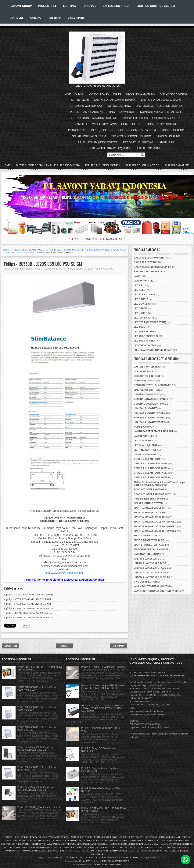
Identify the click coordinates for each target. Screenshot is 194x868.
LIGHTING (69, 6)
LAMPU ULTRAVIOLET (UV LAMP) (96, 124)
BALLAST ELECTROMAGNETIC (151, 258)
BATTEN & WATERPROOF (148, 272)
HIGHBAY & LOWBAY (145, 408)
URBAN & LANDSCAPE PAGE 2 (151, 573)
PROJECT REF (47, 6)
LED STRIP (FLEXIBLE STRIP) (150, 322)
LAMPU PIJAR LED (144, 281)
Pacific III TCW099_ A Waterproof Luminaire (40, 807)
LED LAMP (140, 313)
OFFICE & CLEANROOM (147, 459)
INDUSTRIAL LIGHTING (141, 94)
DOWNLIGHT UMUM (145, 381)
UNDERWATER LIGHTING (148, 554)
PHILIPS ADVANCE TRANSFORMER (153, 350)
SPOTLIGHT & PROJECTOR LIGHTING (159, 106)
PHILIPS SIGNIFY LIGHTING (116, 861)
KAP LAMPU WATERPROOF (86, 106)
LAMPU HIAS (166, 142)
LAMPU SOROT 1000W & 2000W (161, 100)
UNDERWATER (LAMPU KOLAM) (22, 851)
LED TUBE (139, 327)
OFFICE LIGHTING (119, 106)
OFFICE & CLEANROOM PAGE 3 (62, 250)
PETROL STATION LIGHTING (143, 847)
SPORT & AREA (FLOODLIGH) (150, 508)
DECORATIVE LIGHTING (138, 142)
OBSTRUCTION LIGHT (146, 455)
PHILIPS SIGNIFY (29, 837)
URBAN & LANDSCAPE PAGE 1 (151, 568)
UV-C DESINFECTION (145, 582)
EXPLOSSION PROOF (117, 6)
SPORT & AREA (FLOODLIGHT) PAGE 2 (155, 526)
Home (7, 165)
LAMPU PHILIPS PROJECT (131, 837)
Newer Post (11, 646)
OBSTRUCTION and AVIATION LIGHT (49, 844)
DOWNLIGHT (128, 112)
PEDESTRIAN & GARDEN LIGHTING (92, 112)
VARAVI (87, 861)
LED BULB (140, 290)
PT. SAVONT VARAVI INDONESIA (106, 864)
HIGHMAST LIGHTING (180, 837)
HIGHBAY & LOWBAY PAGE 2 (150, 418)
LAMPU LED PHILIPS (135, 118)
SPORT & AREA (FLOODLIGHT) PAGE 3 (155, 531)
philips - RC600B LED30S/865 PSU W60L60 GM (29, 613)
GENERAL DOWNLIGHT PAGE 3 (151, 404)
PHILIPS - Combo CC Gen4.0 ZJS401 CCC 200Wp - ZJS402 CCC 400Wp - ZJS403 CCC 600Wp (103, 708)
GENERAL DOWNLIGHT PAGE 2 (151, 399)
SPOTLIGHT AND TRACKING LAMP (172, 840)
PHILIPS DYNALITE (177, 165)
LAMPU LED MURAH (150, 148)
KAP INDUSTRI (121, 840)
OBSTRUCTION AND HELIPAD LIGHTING (43, 847)
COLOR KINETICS (144, 372)
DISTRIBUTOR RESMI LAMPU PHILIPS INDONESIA (48, 165)
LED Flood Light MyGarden (148, 445)
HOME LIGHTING (132, 124)
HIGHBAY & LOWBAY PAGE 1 (150, 413)
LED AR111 (140, 285)
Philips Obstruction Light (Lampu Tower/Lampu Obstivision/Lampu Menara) (159, 484)
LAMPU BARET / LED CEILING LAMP (154, 431)
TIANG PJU (89, 6)
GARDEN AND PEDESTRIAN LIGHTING (101, 844)
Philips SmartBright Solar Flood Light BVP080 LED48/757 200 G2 (36, 749)
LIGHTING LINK (75, 94)
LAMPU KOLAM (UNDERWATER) (98, 142)
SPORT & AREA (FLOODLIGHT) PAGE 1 (155, 522)
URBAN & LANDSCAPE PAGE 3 (151, 577)
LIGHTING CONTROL (145, 345)
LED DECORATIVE (13, 847)
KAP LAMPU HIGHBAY (174, 94)
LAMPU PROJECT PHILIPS (105, 94)
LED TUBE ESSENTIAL (146, 336)
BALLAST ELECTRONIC (147, 262)
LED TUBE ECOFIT (144, 332)
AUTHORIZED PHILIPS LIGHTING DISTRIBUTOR (94, 837)
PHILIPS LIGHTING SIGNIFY (103, 165)
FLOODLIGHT (30, 840)
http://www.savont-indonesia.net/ (65, 573)
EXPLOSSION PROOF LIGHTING (131, 136)
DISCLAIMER (76, 18)
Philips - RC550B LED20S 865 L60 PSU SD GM (43, 264)
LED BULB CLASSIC (145, 295)
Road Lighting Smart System (149, 499)
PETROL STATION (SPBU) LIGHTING (91, 130)
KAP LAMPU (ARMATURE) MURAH (111, 148)
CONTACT (36, 18)
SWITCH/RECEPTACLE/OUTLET (151, 549)
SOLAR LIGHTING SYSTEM (89, 136)
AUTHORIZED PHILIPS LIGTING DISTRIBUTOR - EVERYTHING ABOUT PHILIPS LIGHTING (96, 858)
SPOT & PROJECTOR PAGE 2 (150, 545)
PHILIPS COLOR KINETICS (142, 165)
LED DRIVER (141, 308)
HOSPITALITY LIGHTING (162, 124)
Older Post (119, 646)
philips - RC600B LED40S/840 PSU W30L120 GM (30, 608)
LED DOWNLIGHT (143, 304)
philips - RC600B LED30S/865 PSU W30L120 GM (30, 617)
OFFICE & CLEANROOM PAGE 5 (151, 477)
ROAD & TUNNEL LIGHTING (149, 489)
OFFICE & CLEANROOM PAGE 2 (27, 250)
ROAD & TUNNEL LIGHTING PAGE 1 (153, 494)
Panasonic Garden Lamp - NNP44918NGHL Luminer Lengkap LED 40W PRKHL (104, 687)
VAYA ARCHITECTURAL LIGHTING (152, 586)
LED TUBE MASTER (145, 341)
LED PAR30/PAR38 (144, 318)
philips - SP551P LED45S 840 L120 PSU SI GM (29, 604)
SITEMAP (55, 18)
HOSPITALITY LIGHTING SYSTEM (69, 840)
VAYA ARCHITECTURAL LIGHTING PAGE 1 (157, 591)
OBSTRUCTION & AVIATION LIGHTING (93, 118)
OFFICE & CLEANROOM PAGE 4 (97, 250)
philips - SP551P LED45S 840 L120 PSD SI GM (29, 599)
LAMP (137, 276)
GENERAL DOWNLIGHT (147, 394)
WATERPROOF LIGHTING (142, 840)
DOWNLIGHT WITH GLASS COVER (153, 385)
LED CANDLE (141, 299)
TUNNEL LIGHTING (172, 130)
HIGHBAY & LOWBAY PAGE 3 (150, 422)
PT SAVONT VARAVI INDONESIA (54, 837)
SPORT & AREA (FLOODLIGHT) (151, 517)
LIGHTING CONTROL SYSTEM (156, 6)
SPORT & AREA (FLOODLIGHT (150, 513)
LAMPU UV (166, 844)
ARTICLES (17, 18)
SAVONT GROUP (21, 6)
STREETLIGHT (80, 100)
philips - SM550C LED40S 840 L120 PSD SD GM (30, 595)
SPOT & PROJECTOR (145, 536)
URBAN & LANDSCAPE (146, 559)
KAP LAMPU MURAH (149, 844)
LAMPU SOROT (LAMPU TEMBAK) (115, 100)
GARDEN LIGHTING (168, 136)
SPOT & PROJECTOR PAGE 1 (150, 540)
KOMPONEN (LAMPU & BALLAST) (161, 112)
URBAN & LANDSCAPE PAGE (150, 563)
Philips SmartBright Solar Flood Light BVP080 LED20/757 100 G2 (36, 789)
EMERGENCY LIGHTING (167, 118)
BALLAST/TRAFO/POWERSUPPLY (152, 267)
